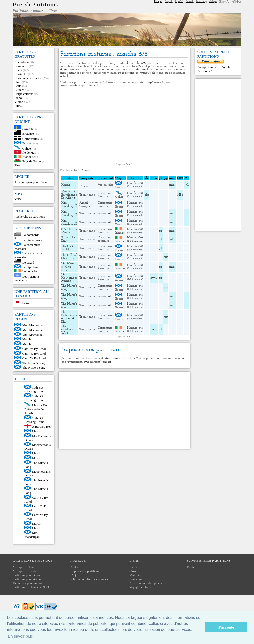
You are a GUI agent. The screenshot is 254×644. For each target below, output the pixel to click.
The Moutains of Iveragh (69, 278)
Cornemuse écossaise (28, 78)
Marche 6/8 (135, 183)
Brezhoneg (202, 1)
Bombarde (21, 66)
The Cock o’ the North (69, 248)
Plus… (19, 106)
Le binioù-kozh (32, 240)
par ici (107, 362)
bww (154, 278)
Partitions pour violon (27, 579)
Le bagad (28, 262)
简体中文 (236, 2)
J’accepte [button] (226, 627)
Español (179, 1)
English (169, 1)
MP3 (17, 199)
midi (173, 185)
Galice (27, 148)
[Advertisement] (124, 125)
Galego (213, 1)
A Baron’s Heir (42, 427)
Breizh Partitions (35, 4)
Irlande (27, 156)
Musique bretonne (24, 567)
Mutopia (135, 575)
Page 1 (119, 164)
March (27, 339)
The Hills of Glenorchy (69, 257)
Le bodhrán (30, 271)
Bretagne (28, 133)
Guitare (19, 90)
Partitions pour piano (26, 575)
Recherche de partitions (30, 216)
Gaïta (18, 86)
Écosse (27, 143)
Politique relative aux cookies (89, 579)
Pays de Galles (32, 161)
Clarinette (21, 74)
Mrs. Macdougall (33, 325)
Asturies (28, 128)
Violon (19, 102)
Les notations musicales (27, 278)
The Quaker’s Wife (67, 329)
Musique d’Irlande (25, 571)
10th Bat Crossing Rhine (34, 389)
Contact (75, 567)
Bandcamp (136, 579)
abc (147, 195)
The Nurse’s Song (34, 363)
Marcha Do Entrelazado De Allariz (35, 409)
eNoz (133, 571)
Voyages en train (140, 587)
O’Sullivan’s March (69, 231)
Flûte (18, 82)
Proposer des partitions (84, 571)
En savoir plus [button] (20, 636)
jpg (166, 257)
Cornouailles (31, 139)
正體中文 (224, 2)
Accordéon (21, 62)
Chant (18, 70)
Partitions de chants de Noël (31, 587)
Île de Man (29, 153)
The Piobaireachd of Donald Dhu (70, 317)
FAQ (73, 575)
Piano (18, 98)
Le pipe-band (31, 267)
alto (111, 185)
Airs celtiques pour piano (31, 182)
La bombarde (31, 235)
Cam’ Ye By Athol (34, 349)
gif (160, 231)
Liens (133, 567)
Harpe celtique (24, 94)
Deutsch (190, 1)
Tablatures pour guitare (28, 583)
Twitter (191, 567)
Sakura (27, 303)
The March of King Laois (69, 267)
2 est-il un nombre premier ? (148, 583)
